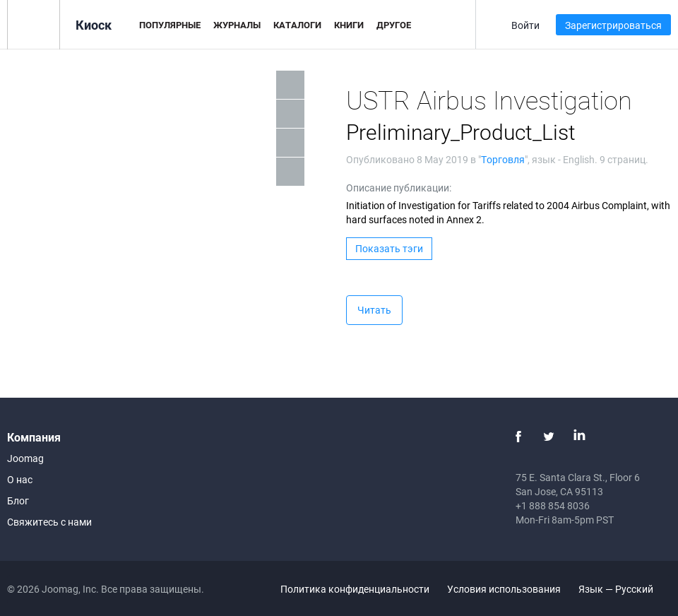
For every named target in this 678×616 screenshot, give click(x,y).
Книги (349, 25)
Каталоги (297, 25)
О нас (20, 479)
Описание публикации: (399, 188)
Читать (374, 310)
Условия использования (504, 589)
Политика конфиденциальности (355, 589)
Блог (18, 500)
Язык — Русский (624, 589)
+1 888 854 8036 (553, 505)
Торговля (503, 159)
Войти (525, 25)
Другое (394, 25)
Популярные (170, 25)
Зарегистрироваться (613, 25)
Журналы (237, 25)
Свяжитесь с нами (49, 522)
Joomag (25, 458)
